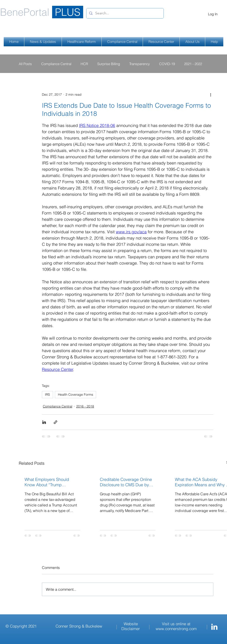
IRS (47, 395)
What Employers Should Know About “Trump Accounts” (47, 482)
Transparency (140, 64)
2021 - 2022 (193, 64)
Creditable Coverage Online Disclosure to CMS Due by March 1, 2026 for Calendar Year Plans (126, 482)
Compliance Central (56, 64)
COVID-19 (167, 64)
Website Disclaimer (131, 626)
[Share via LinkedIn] (44, 422)
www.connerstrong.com (176, 629)
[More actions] (211, 95)
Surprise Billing (109, 64)
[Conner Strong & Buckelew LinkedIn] (214, 627)
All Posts (25, 64)
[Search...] (125, 13)
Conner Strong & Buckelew (79, 626)
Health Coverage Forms (76, 395)
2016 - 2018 (85, 406)
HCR (84, 64)
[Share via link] (55, 422)
